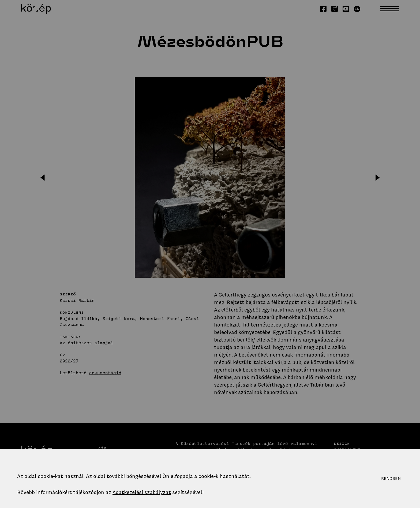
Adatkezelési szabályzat (142, 492)
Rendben (391, 479)
